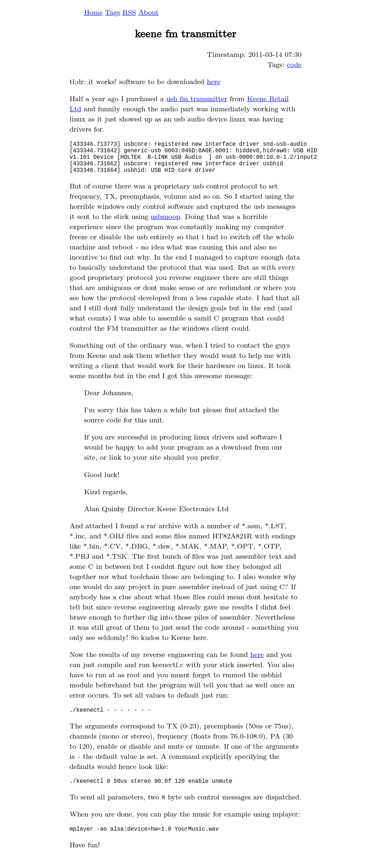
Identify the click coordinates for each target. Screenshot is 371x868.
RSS (129, 12)
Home (93, 12)
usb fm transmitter (197, 98)
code (294, 64)
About (149, 12)
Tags (112, 12)
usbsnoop (165, 223)
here (214, 81)
